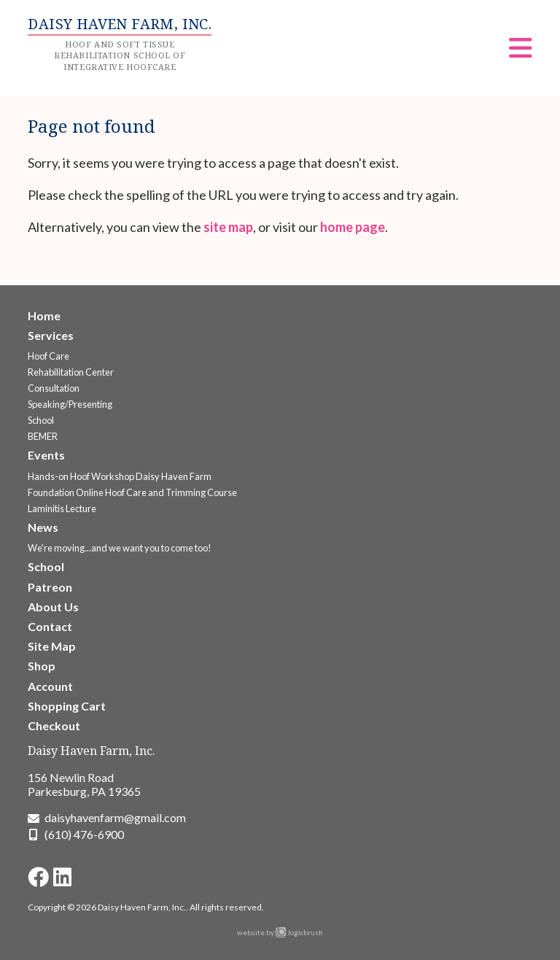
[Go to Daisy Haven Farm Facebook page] (38, 877)
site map (228, 227)
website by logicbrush (280, 932)
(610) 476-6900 (84, 834)
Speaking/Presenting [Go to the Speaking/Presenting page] (70, 404)
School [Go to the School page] (41, 420)
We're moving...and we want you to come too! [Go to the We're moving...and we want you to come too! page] (120, 548)
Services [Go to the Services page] (51, 335)
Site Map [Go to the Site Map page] (52, 646)
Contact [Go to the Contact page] (50, 626)
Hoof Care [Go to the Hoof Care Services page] (48, 356)
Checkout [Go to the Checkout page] (54, 725)
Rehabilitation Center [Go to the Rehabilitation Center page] (71, 372)
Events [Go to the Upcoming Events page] (46, 455)
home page (353, 227)
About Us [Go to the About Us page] (53, 607)
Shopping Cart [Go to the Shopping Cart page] (67, 706)
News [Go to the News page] (43, 527)
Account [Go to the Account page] (50, 686)
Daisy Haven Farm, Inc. (92, 751)
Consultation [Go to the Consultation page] (54, 388)
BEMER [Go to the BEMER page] (43, 436)
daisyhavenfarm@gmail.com (115, 817)
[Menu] (521, 53)
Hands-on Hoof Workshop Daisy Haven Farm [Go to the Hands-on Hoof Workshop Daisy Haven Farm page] (120, 476)
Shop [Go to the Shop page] (42, 666)
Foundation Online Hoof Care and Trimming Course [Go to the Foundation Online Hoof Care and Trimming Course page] (132, 492)
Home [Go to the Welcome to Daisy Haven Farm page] (44, 316)
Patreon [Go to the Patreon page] (50, 587)
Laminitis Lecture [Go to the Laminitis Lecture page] (62, 508)
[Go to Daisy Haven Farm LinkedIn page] (62, 877)
